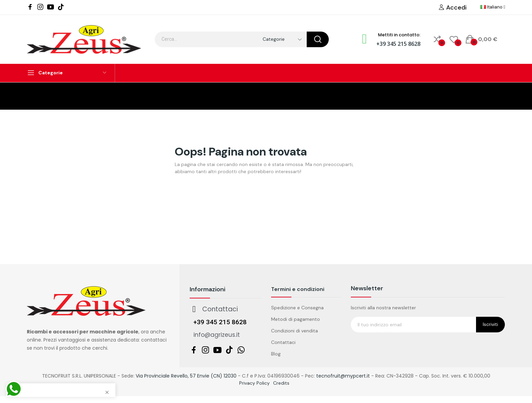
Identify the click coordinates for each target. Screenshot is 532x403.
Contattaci (283, 342)
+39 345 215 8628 (398, 44)
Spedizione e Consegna (297, 308)
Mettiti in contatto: (399, 35)
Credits (281, 383)
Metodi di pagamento (296, 319)
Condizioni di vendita (294, 331)
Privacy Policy (254, 383)
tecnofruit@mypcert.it (343, 376)
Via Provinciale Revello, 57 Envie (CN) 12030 (186, 376)
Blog (276, 354)
